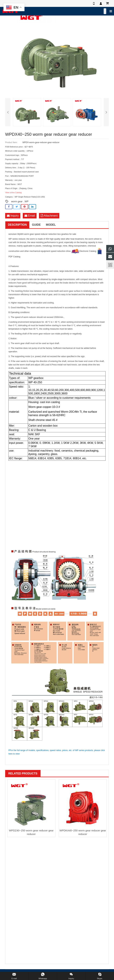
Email (30, 216)
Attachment (49, 216)
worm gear (17, 201)
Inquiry (13, 216)
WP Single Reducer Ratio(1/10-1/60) (30, 197)
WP (27, 201)
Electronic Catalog (84, 251)
